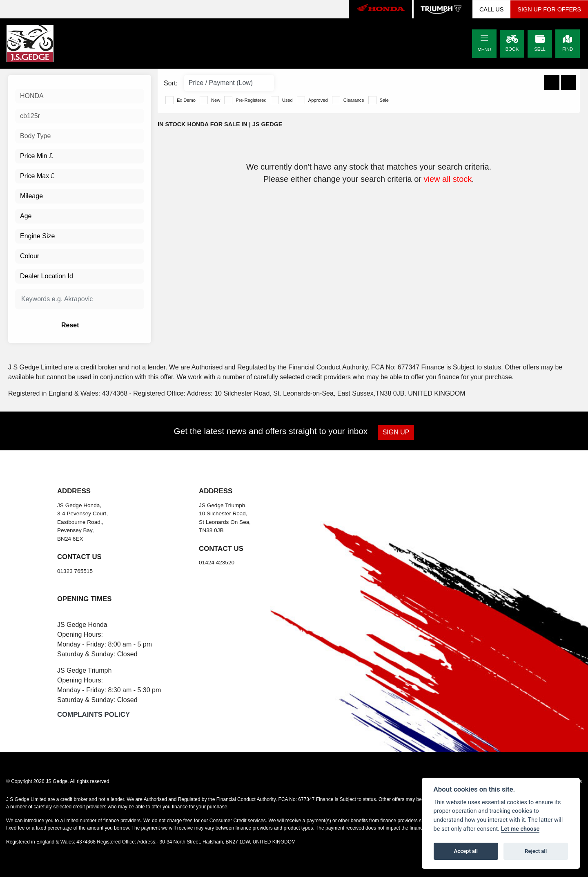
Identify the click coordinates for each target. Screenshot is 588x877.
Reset (102, 325)
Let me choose (520, 829)
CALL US (491, 9)
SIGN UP (397, 432)
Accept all (466, 851)
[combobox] (80, 96)
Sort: (171, 83)
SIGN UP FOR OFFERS (549, 9)
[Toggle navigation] (484, 38)
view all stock (448, 179)
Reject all (536, 851)
